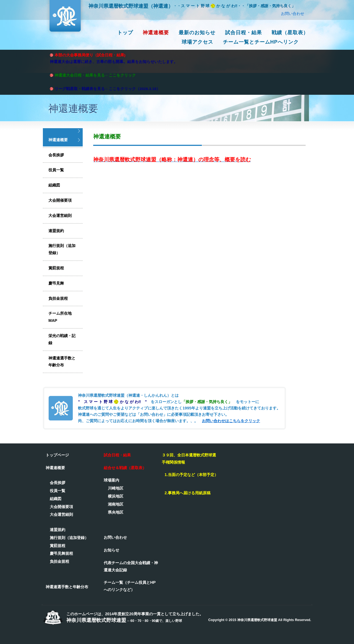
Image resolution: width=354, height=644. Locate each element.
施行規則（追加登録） (62, 249)
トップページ (57, 455)
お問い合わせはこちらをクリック (231, 421)
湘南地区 (116, 504)
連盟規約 (56, 231)
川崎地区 (116, 488)
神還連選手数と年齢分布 (62, 362)
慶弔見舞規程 (61, 553)
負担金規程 (58, 298)
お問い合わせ (293, 14)
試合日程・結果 (244, 33)
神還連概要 (156, 33)
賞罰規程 (56, 268)
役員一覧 (56, 170)
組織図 (54, 185)
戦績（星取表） (290, 33)
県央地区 (116, 512)
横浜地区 (116, 496)
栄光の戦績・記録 (62, 339)
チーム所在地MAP (60, 317)
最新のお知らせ (197, 33)
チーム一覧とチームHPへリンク (261, 42)
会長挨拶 (56, 155)
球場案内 (111, 480)
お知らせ (111, 550)
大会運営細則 (60, 215)
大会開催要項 (60, 200)
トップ (125, 33)
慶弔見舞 (56, 283)
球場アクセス (197, 42)
